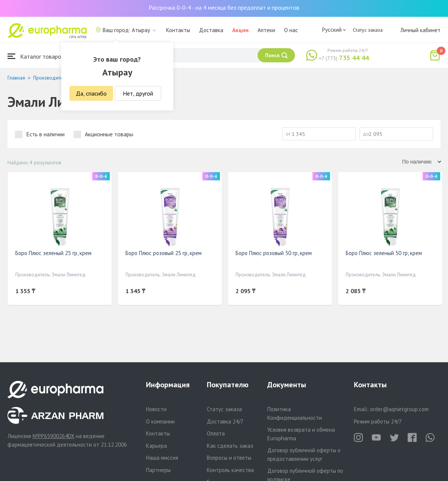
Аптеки (266, 30)
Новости (156, 409)
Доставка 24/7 (225, 421)
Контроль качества (230, 470)
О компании (160, 421)
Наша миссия (162, 458)
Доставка (211, 30)
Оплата (216, 433)
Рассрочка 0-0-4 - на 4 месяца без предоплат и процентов (224, 7)
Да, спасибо (91, 93)
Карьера (156, 446)
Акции (240, 30)
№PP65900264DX (53, 436)
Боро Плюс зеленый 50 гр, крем (384, 253)
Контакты (178, 30)
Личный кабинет (420, 30)
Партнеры (158, 470)
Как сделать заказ (230, 446)
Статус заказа (368, 30)
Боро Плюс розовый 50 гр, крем (274, 253)
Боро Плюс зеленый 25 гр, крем (53, 253)
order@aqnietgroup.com (399, 409)
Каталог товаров (36, 56)
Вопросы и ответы (229, 458)
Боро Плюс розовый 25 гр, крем (164, 253)
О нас (291, 30)
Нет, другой (138, 93)
